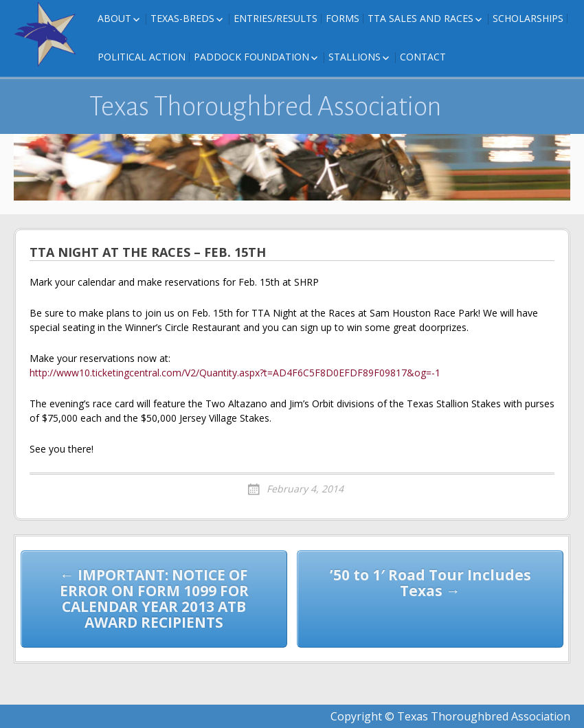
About (114, 18)
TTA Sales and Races (420, 18)
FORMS (342, 18)
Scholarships (528, 18)
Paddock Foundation (251, 57)
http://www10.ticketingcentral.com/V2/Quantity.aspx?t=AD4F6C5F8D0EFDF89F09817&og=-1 (235, 373)
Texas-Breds (182, 18)
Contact (423, 57)
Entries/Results (276, 18)
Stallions (355, 57)
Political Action (142, 57)
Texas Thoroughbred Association (266, 106)
